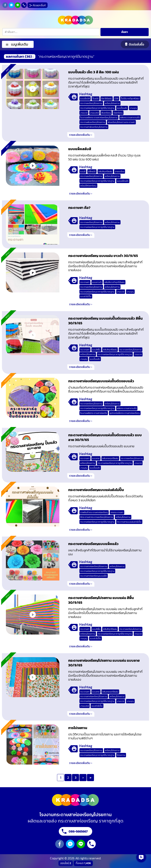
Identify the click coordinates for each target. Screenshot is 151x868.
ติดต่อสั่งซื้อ (136, 44)
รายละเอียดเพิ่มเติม (81, 135)
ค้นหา (125, 32)
